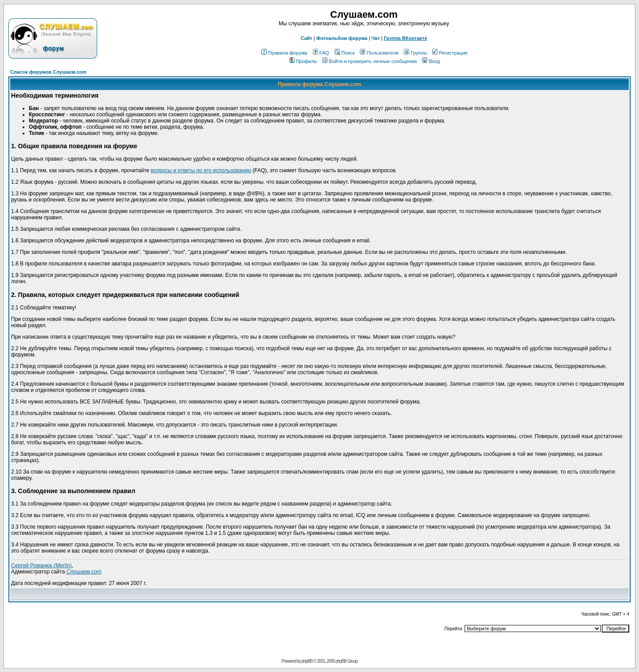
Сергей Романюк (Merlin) (41, 565)
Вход (431, 61)
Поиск (345, 53)
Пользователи (379, 53)
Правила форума (284, 53)
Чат (376, 38)
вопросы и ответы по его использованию (201, 170)
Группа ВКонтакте (406, 38)
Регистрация (450, 53)
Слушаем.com (84, 572)
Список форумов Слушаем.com (48, 72)
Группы (415, 53)
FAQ (321, 53)
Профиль (303, 61)
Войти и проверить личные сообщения (369, 61)
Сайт (306, 38)
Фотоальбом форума (342, 38)
